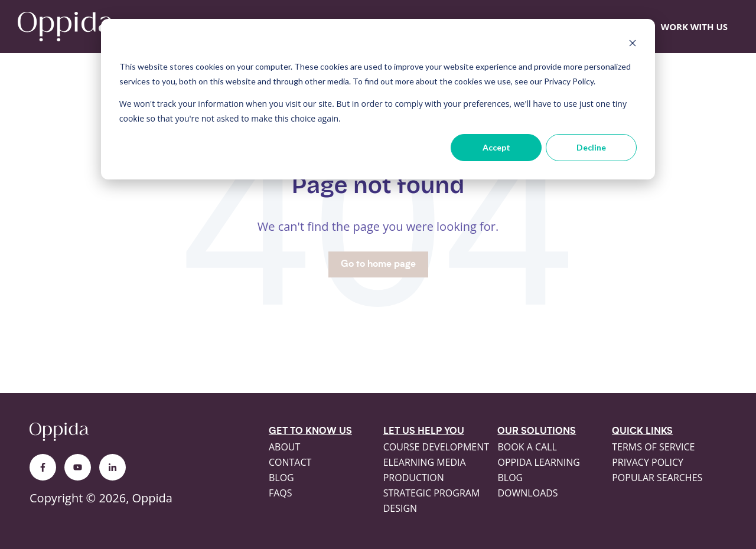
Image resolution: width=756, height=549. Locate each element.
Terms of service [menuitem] (653, 447)
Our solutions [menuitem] (537, 432)
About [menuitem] (284, 447)
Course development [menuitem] (436, 447)
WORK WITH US (694, 27)
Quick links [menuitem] (642, 432)
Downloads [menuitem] (527, 493)
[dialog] (378, 99)
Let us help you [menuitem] (424, 432)
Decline (591, 147)
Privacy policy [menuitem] (648, 462)
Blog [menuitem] (281, 478)
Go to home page (378, 264)
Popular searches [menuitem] (657, 478)
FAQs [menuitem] (281, 493)
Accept (496, 147)
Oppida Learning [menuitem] (538, 462)
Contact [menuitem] (290, 462)
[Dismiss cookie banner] (633, 45)
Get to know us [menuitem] (310, 432)
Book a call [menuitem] (527, 447)
